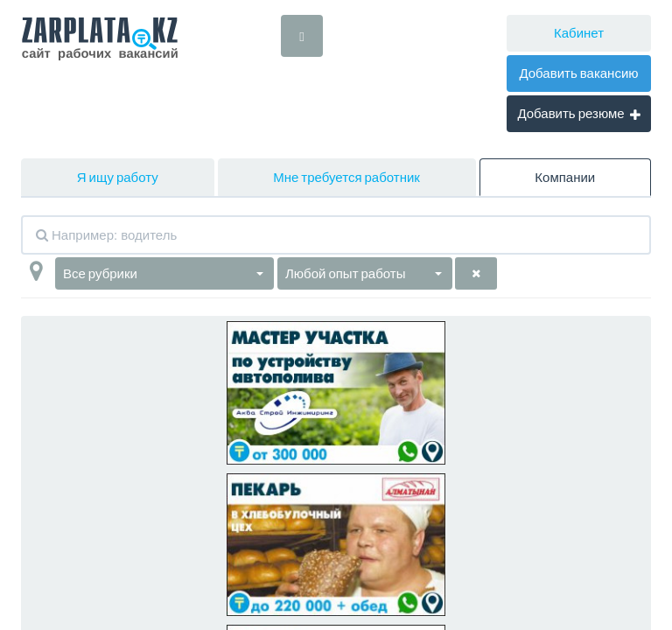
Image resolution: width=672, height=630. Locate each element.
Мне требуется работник (346, 177)
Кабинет (579, 32)
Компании (565, 177)
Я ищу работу (118, 177)
